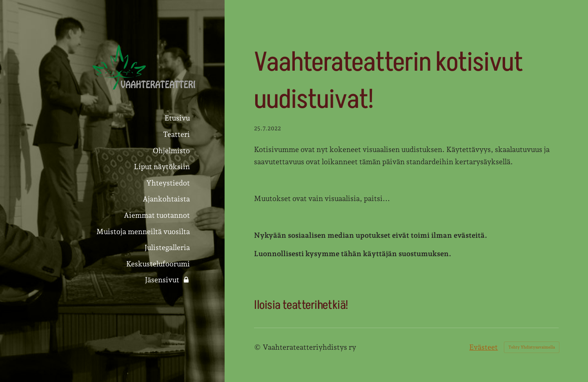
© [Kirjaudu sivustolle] (258, 347)
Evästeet (483, 347)
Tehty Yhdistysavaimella (532, 347)
